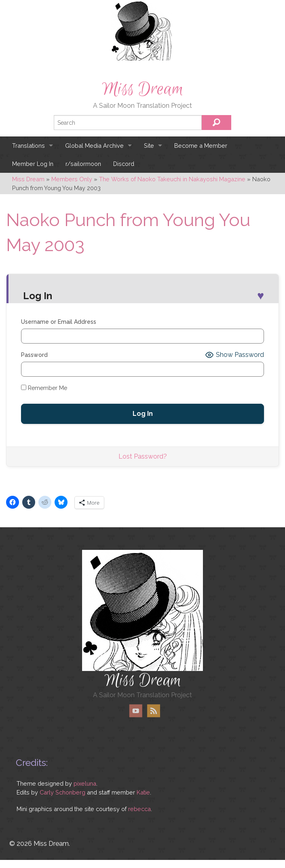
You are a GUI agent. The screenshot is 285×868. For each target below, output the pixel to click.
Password (34, 355)
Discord (124, 164)
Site (149, 146)
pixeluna (85, 783)
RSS (153, 711)
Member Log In (33, 164)
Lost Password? (143, 456)
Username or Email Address (59, 322)
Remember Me (44, 388)
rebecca (139, 809)
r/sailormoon (83, 164)
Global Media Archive (94, 146)
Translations (28, 146)
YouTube (136, 711)
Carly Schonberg (62, 792)
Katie (143, 792)
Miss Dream (143, 89)
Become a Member (201, 146)
